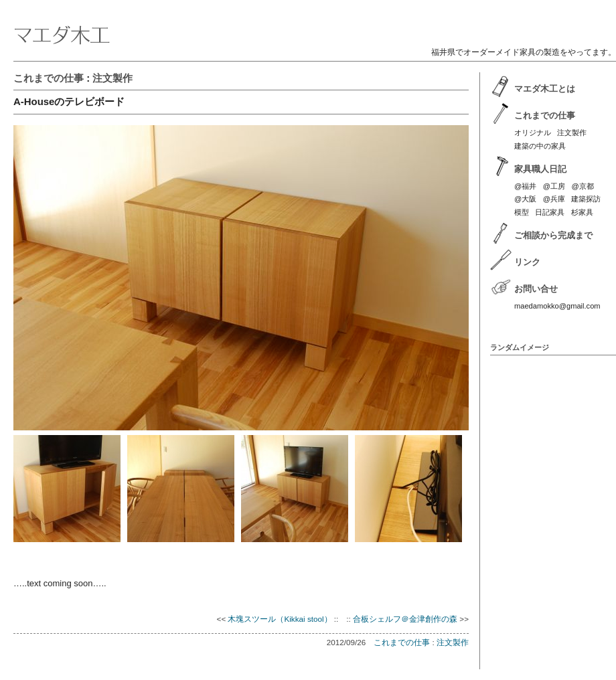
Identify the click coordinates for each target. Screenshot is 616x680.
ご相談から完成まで (553, 235)
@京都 (582, 186)
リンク (527, 262)
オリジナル (533, 133)
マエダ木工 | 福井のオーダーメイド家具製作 (315, 24)
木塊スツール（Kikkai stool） (280, 619)
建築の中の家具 (540, 146)
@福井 (525, 186)
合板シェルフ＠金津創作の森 (405, 619)
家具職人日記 (540, 169)
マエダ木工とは (545, 89)
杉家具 (582, 212)
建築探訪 (586, 199)
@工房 (554, 186)
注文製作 (112, 78)
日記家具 (550, 212)
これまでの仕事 (49, 78)
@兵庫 (554, 199)
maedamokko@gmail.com (557, 306)
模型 (522, 212)
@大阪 (525, 199)
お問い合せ (536, 289)
